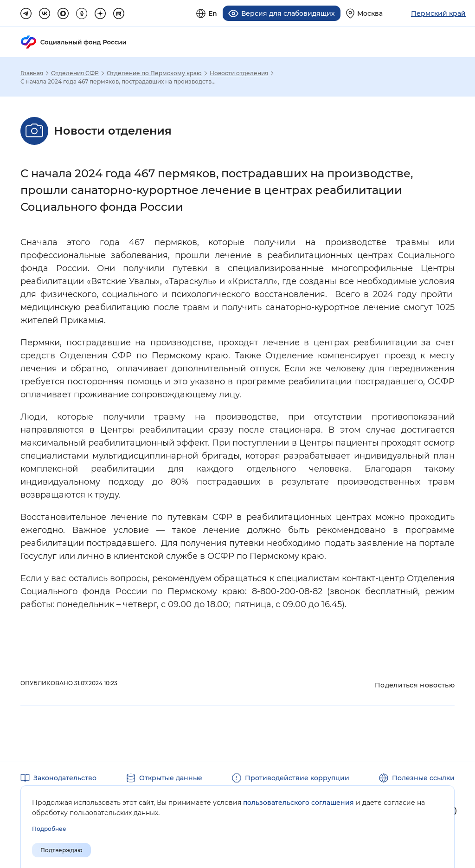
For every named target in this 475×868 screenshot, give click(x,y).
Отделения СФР (75, 73)
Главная (32, 73)
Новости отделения (239, 73)
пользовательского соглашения (298, 803)
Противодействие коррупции (297, 778)
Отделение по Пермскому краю (154, 73)
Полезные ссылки (423, 778)
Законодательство (65, 778)
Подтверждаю (61, 850)
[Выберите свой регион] (364, 13)
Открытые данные (171, 778)
